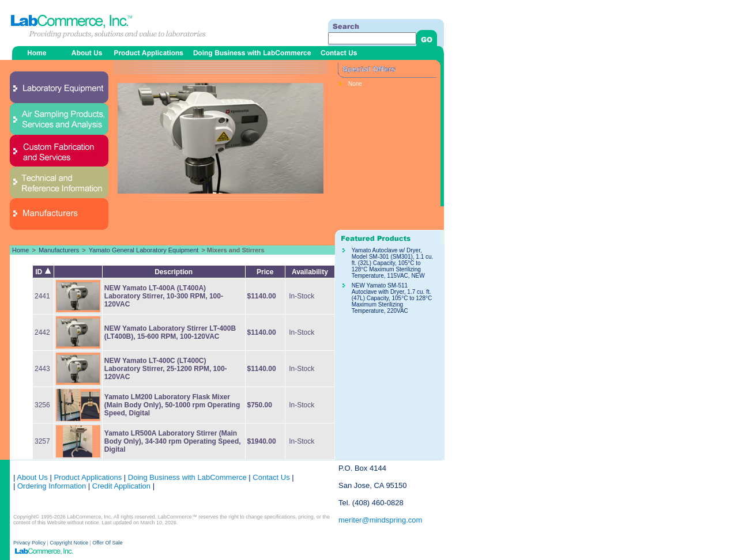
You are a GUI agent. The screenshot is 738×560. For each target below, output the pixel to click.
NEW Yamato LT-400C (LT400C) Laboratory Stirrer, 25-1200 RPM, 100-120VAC (166, 369)
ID (43, 272)
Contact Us (271, 477)
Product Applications (88, 477)
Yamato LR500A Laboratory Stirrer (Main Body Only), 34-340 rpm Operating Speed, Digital (173, 441)
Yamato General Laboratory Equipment (144, 250)
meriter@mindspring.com (380, 520)
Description (174, 272)
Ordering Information (50, 486)
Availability (310, 272)
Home (20, 250)
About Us (32, 477)
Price (265, 272)
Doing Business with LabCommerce (187, 477)
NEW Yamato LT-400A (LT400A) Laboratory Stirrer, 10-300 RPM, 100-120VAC (164, 296)
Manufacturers (59, 250)
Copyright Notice (69, 543)
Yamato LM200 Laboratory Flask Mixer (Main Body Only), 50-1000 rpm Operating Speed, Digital (172, 405)
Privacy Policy (30, 543)
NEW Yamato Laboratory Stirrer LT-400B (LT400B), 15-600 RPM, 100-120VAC (170, 332)
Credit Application (121, 486)
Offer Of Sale (107, 543)
